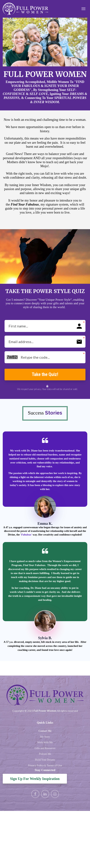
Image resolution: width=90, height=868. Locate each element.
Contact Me (45, 732)
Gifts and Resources (45, 749)
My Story (45, 737)
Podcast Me (45, 755)
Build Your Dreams (45, 761)
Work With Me (45, 743)
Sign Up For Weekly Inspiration (35, 780)
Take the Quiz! (45, 375)
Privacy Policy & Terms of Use (45, 766)
